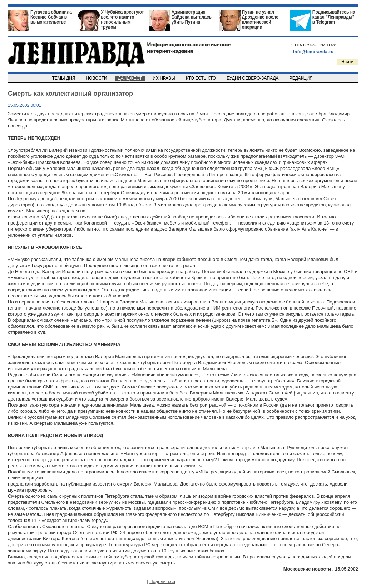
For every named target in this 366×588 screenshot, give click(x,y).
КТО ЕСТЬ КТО (201, 78)
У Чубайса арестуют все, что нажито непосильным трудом (122, 20)
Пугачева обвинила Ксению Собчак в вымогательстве (51, 17)
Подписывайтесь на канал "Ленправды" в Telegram (334, 17)
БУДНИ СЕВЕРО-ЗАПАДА (253, 78)
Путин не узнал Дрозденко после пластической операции (260, 20)
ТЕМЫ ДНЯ (64, 78)
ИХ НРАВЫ (165, 78)
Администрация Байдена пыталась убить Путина (191, 17)
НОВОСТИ (97, 78)
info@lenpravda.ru (313, 52)
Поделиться (162, 581)
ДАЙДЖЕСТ (130, 78)
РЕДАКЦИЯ (302, 78)
